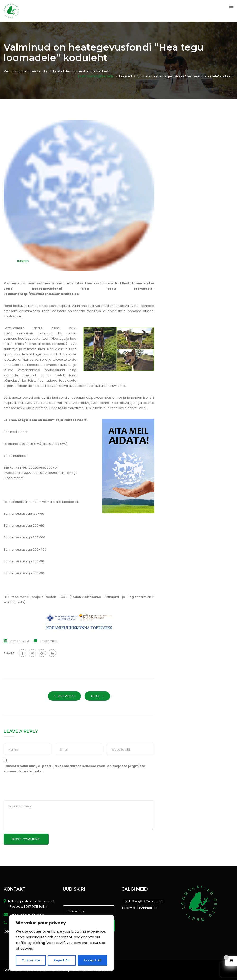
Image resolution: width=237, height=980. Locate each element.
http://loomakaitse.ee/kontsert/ (41, 344)
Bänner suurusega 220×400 (25, 549)
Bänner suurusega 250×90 (24, 561)
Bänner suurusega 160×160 (24, 514)
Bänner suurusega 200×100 (24, 537)
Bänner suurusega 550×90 (24, 573)
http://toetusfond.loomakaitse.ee (49, 294)
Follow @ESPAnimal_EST (141, 908)
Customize (31, 960)
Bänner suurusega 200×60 (24, 525)
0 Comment (49, 641)
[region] (62, 943)
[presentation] (36, 790)
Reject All (62, 960)
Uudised (23, 261)
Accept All (92, 960)
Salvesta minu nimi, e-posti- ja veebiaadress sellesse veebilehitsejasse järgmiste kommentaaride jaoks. (74, 769)
